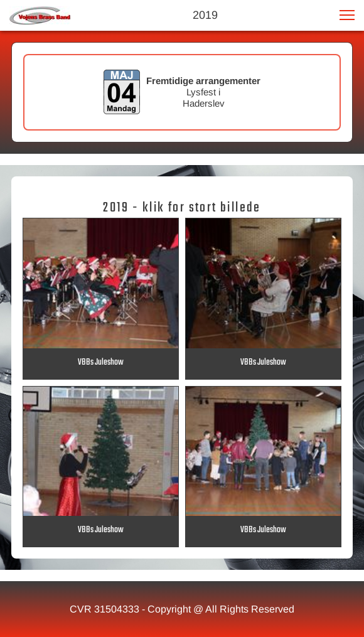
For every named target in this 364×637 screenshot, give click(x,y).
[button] (347, 15)
